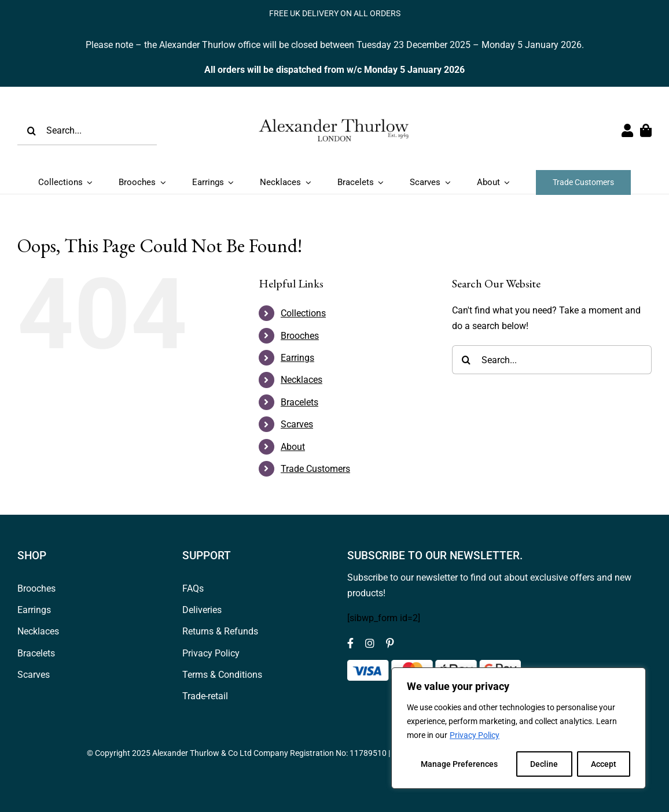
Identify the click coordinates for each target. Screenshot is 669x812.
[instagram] (370, 643)
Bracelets (299, 402)
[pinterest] (390, 643)
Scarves (297, 424)
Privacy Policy (475, 735)
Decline (544, 764)
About (293, 447)
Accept (604, 764)
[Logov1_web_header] (334, 106)
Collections (303, 313)
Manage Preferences (459, 764)
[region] (519, 728)
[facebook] (350, 643)
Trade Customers (315, 469)
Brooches (300, 336)
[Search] (32, 131)
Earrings (297, 358)
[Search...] (87, 131)
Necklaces (302, 380)
